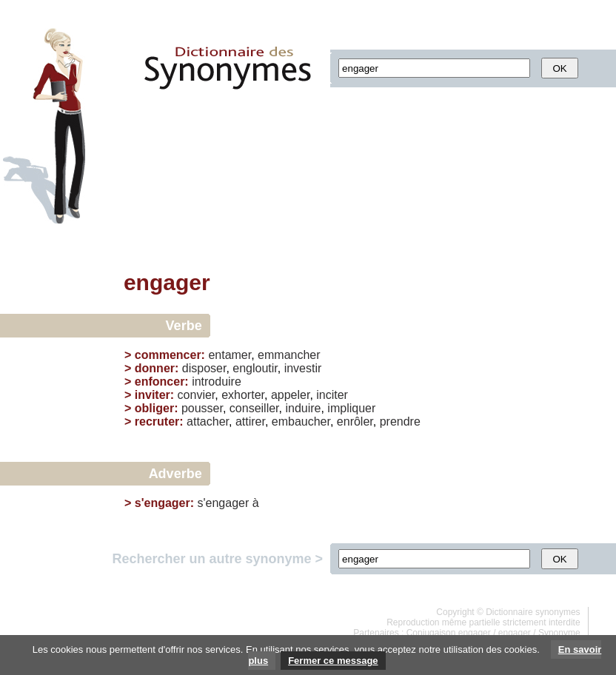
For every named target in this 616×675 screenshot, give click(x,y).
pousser (202, 408)
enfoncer (160, 382)
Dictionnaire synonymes (533, 612)
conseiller (254, 408)
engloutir (255, 368)
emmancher (289, 355)
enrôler (355, 422)
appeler (291, 395)
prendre (400, 422)
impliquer (351, 408)
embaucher (301, 422)
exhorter (243, 395)
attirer (250, 422)
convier (197, 395)
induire (303, 408)
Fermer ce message (333, 661)
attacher (208, 422)
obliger (154, 408)
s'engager (163, 503)
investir (303, 368)
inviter (153, 395)
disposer (204, 368)
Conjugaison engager (449, 633)
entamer (230, 355)
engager (515, 633)
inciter (332, 395)
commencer (168, 355)
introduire (217, 382)
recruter (157, 422)
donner (155, 368)
